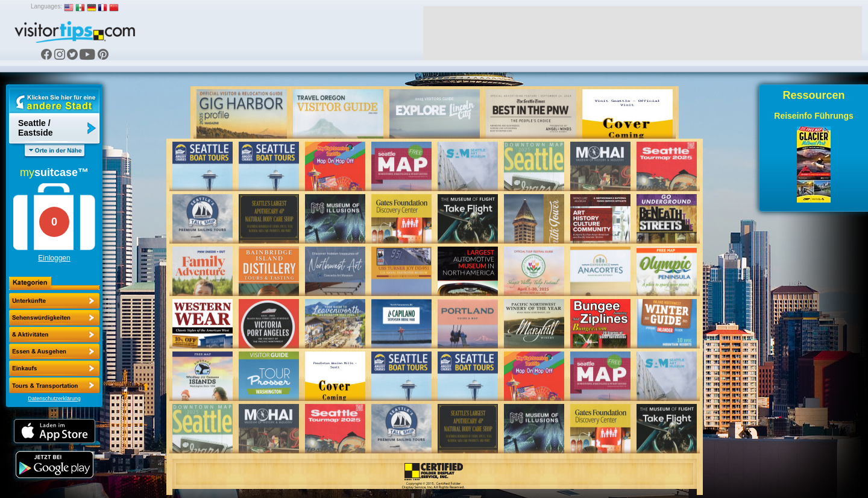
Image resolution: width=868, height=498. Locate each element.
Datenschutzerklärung (54, 399)
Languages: (46, 6)
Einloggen (54, 258)
